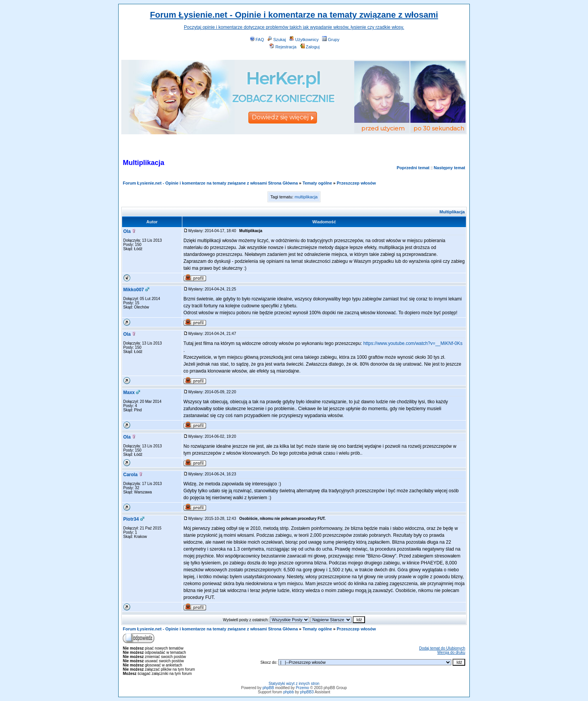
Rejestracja (283, 47)
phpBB (268, 688)
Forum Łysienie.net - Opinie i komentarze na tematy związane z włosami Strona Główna (210, 183)
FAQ (257, 40)
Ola (127, 231)
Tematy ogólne (317, 183)
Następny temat (449, 168)
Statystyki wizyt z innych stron (294, 684)
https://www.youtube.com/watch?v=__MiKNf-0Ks (413, 343)
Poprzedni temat (413, 168)
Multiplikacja (452, 212)
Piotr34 (131, 519)
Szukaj (277, 40)
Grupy (331, 40)
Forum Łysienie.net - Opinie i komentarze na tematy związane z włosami (294, 15)
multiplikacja (306, 197)
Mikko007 (134, 290)
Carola (130, 475)
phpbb (289, 692)
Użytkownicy (304, 40)
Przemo (302, 688)
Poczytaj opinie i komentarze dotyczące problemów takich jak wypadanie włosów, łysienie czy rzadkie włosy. (294, 27)
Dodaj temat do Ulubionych (442, 648)
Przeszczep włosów (356, 183)
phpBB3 (307, 692)
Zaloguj (310, 47)
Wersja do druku (451, 652)
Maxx (129, 393)
